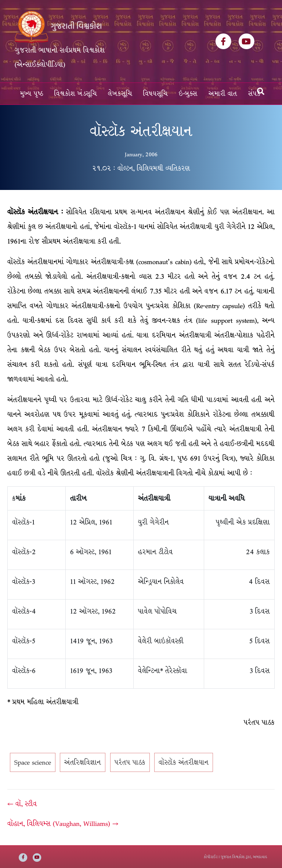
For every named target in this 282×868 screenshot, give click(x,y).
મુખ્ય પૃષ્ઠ (32, 94)
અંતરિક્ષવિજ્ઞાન (83, 762)
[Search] (261, 91)
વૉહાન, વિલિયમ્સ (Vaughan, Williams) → (63, 824)
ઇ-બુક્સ (188, 94)
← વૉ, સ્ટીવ (22, 804)
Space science (33, 762)
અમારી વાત (223, 94)
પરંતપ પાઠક (130, 762)
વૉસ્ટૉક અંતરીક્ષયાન (184, 762)
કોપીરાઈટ (211, 857)
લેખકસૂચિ (120, 94)
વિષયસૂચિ (156, 94)
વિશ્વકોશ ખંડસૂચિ (76, 94)
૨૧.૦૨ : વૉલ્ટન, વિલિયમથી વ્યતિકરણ (141, 168)
